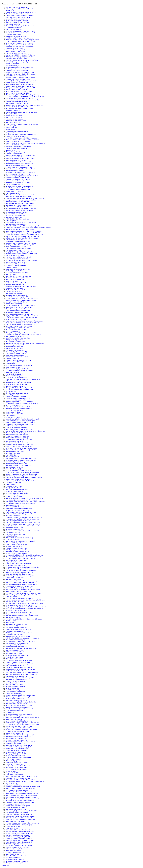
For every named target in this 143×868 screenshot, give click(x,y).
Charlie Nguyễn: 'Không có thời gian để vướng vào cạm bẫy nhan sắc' (26, 431)
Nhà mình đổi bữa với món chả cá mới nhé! (18, 338)
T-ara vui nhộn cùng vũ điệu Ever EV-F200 (18, 178)
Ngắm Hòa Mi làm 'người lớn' (14, 543)
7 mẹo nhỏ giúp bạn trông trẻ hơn (15, 395)
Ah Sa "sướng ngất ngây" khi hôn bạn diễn (18, 345)
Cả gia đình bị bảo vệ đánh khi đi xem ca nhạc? (19, 43)
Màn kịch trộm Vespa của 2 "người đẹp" (17, 62)
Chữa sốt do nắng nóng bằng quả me (16, 700)
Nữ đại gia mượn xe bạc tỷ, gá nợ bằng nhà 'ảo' (19, 57)
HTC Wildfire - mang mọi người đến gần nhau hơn (20, 203)
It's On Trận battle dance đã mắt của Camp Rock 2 (20, 31)
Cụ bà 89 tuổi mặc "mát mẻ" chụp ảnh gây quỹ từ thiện (21, 448)
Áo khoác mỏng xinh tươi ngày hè (15, 859)
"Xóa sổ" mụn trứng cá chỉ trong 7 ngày (17, 490)
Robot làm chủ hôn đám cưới (14, 29)
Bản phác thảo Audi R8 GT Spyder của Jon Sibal (20, 83)
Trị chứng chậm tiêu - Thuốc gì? (15, 852)
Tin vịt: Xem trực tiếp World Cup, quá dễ (17, 273)
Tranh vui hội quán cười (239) (14, 271)
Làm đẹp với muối (11, 391)
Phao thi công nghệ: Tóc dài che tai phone (18, 398)
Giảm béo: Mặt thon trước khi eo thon (16, 849)
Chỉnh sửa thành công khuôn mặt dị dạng (18, 219)
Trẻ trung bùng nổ (11, 484)
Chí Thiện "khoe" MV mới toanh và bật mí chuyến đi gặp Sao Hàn (24, 105)
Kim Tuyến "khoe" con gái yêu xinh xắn (17, 7)
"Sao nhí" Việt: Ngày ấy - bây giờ (15, 666)
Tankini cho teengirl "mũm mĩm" (15, 529)
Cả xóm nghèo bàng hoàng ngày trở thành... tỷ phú (20, 41)
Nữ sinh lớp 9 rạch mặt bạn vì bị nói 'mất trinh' (19, 705)
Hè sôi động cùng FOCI (12, 688)
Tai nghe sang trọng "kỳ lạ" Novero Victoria (18, 174)
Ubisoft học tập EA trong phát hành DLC (17, 381)
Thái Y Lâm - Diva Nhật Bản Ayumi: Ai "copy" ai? (19, 598)
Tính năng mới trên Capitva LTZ (15, 184)
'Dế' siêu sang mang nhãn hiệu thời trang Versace (20, 697)
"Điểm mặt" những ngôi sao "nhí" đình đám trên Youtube (22, 673)
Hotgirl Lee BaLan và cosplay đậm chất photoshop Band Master (24, 231)
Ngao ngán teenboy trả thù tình (15, 347)
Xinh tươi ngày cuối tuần (13, 24)
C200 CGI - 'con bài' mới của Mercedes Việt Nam (20, 583)
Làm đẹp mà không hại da (13, 858)
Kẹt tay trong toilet (11, 221)
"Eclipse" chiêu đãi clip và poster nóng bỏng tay (19, 833)
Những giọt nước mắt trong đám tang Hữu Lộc (19, 205)
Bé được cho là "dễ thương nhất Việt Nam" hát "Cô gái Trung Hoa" (25, 555)
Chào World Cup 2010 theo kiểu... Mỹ (16, 352)
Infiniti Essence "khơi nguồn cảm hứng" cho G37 (20, 586)
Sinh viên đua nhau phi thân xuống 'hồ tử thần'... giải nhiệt (22, 531)
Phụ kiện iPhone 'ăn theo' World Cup (16, 90)
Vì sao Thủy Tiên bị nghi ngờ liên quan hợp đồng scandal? (22, 124)
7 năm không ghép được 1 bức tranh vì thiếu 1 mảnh (21, 222)
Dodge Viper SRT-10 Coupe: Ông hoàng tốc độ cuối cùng (22, 794)
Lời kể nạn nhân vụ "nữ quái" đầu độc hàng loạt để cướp (22, 60)
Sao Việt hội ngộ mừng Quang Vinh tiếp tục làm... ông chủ (22, 723)
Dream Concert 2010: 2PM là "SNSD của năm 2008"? (21, 816)
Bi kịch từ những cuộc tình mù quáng (16, 59)
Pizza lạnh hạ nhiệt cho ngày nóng (16, 565)
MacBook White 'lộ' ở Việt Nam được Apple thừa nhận (21, 209)
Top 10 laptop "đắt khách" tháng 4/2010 (17, 312)
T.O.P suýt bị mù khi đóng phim (15, 240)
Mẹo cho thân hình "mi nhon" (14, 654)
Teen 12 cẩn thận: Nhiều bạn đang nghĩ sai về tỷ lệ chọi (22, 112)
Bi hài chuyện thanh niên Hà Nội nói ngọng (18, 242)
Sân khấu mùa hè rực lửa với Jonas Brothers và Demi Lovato (23, 787)
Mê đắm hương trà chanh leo (14, 417)
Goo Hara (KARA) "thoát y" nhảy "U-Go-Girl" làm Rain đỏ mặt (23, 557)
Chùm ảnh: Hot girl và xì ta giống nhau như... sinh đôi (21, 797)
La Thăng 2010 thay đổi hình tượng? (16, 266)
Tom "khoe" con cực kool (13, 516)
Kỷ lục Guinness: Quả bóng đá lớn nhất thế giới (19, 605)
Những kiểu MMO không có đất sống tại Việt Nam (20, 229)
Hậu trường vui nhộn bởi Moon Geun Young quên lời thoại (22, 40)
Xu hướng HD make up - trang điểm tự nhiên (18, 757)
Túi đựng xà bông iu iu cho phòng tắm (17, 807)
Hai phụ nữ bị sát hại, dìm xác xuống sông (18, 707)
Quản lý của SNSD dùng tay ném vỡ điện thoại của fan (21, 730)
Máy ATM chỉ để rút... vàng (13, 65)
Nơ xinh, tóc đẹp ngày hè (13, 761)
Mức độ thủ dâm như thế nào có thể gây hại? (19, 257)
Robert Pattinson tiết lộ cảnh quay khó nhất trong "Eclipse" (22, 238)
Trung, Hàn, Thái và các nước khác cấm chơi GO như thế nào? (24, 379)
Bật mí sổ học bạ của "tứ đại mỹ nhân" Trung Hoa (20, 9)
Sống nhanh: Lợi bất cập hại (14, 367)
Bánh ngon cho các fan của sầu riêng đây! (18, 806)
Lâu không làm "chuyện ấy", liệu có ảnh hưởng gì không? (22, 403)
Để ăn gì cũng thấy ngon (13, 126)
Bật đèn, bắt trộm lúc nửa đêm (14, 426)
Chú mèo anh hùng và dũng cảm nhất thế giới (19, 307)
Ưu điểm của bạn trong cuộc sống (15, 686)
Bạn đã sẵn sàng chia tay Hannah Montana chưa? (20, 792)
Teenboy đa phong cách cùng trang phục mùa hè (20, 801)
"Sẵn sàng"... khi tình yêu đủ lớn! (15, 280)
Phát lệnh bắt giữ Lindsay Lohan (15, 602)
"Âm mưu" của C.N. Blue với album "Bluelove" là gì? (21, 780)
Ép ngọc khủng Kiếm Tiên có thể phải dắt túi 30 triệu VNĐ (22, 472)
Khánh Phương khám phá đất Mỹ (15, 264)
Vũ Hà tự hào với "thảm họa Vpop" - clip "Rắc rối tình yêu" (22, 323)
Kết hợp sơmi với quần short (14, 693)
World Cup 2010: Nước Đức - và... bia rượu (18, 269)
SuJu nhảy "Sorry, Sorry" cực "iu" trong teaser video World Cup (24, 233)
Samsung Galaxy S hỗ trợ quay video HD (17, 71)
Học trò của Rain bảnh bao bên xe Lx (16, 295)
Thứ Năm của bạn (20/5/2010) (14, 414)
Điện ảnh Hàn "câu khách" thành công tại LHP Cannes (21, 795)
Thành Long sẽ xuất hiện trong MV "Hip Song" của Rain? (22, 318)
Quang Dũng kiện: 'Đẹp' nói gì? (15, 441)
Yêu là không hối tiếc (12, 828)
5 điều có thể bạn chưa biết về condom (17, 259)
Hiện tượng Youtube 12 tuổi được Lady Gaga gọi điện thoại (23, 140)
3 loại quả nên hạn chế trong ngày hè (16, 378)
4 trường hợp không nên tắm (14, 645)
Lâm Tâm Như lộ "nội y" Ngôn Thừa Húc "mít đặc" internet (22, 725)
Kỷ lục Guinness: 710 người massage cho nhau (19, 716)
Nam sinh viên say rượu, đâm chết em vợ (18, 704)
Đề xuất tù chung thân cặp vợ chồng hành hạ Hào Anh (21, 709)
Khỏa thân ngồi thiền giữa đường (15, 578)
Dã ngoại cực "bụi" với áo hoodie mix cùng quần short (21, 614)
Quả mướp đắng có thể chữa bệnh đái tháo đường (20, 642)
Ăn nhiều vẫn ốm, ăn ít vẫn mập (15, 497)
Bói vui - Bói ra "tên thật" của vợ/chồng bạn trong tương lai (22, 638)
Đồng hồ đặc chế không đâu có (15, 336)
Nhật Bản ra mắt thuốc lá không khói (16, 224)
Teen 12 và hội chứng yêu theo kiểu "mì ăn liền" (19, 91)
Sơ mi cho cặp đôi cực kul (13, 331)
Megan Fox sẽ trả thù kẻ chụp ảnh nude (17, 278)
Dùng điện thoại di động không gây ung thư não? (20, 252)
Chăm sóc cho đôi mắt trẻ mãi (14, 650)
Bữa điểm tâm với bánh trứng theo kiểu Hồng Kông (20, 155)
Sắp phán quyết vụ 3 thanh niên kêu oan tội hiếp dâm (21, 422)
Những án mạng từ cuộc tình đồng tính (17, 302)
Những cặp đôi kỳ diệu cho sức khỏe (16, 754)
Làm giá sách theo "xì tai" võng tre (15, 157)
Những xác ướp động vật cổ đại (15, 171)
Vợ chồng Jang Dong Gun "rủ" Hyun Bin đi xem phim (21, 135)
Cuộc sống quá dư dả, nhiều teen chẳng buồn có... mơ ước (23, 799)
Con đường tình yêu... (12, 597)
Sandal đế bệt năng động (13, 690)
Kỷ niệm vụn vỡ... (11, 771)
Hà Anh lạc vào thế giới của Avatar (16, 342)
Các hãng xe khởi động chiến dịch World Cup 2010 (20, 695)
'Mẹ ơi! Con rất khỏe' (12, 783)
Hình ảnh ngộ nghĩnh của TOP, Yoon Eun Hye (19, 429)
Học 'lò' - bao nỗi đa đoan (13, 617)
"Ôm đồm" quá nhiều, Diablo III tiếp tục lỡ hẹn (19, 393)
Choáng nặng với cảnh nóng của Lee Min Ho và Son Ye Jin (23, 526)
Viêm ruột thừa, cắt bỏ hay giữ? (15, 657)
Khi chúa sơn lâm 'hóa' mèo (14, 785)
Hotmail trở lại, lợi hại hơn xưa (14, 467)
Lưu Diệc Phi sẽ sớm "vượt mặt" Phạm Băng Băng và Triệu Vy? (24, 517)
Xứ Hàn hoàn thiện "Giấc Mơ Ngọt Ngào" (17, 731)
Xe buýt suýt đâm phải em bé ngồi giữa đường (19, 714)
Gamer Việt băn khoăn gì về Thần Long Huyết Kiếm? (21, 81)
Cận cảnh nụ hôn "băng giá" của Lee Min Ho (18, 14)
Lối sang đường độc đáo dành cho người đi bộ (19, 365)
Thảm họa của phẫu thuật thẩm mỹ (16, 550)
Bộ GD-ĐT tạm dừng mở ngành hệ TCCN (18, 510)
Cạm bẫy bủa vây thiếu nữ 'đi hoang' (16, 809)
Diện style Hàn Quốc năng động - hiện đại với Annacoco (22, 616)
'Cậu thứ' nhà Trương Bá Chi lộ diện (16, 53)
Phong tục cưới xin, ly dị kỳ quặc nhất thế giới (19, 446)
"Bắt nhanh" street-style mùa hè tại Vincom (18, 17)
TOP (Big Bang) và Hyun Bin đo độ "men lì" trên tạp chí (21, 500)
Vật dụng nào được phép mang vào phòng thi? (19, 509)
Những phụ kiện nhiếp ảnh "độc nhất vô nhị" (18, 465)
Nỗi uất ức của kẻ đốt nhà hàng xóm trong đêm (19, 572)
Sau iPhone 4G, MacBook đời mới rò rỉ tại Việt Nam (20, 74)
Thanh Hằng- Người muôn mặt (14, 775)
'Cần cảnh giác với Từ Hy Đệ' (14, 292)
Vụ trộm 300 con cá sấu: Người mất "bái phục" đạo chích (22, 26)
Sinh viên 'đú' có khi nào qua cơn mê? (17, 628)
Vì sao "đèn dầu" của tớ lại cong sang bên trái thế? (20, 820)
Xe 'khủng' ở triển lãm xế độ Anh (15, 214)
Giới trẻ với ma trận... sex (13, 533)
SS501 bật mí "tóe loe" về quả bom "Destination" (20, 671)
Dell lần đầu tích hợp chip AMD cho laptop (18, 202)
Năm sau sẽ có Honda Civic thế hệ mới (17, 181)
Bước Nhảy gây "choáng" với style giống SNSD (19, 445)
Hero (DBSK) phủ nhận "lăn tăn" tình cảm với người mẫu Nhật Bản (25, 343)
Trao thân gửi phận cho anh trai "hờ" (16, 534)
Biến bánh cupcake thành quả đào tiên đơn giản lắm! (21, 481)
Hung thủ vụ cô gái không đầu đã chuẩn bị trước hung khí (22, 419)
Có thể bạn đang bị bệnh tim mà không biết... (19, 190)
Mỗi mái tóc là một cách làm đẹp (15, 255)
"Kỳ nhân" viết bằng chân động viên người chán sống (21, 788)
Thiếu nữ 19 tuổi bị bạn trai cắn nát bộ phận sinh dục (21, 830)
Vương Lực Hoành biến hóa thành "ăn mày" (18, 148)
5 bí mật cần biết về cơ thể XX (14, 764)
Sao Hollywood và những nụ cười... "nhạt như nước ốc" (22, 286)
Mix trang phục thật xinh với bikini (15, 804)
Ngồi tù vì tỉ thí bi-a (11, 274)
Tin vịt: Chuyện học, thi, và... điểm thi (16, 769)
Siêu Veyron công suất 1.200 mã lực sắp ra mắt (19, 314)
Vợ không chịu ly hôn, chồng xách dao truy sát (19, 167)
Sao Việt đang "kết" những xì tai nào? (16, 738)
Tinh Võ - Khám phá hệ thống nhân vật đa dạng (19, 390)
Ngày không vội (10, 150)
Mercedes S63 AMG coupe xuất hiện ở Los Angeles (20, 78)
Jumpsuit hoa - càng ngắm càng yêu (16, 329)
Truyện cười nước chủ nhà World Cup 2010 (18, 766)
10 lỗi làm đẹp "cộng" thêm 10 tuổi (15, 756)
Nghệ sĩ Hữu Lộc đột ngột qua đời (15, 52)
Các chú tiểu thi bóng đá (13, 64)
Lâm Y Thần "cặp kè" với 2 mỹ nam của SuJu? (19, 612)
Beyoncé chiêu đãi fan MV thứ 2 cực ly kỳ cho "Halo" (21, 669)
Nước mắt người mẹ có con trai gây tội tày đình (19, 186)
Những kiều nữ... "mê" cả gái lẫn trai (16, 863)
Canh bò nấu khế (11, 416)
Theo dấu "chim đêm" (12, 267)
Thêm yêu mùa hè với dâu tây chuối (16, 681)
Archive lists (6, 866)
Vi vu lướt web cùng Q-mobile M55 (16, 309)
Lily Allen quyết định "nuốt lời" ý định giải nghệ (19, 726)
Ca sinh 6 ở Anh (10, 712)
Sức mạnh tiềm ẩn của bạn (13, 412)
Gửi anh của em (10, 129)
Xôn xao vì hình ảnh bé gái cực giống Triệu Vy (19, 667)
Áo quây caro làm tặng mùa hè (14, 491)
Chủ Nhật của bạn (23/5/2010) (14, 685)
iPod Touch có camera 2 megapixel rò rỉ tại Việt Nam (21, 459)
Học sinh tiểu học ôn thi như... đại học (17, 19)
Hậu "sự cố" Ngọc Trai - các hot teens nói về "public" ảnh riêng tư (24, 498)
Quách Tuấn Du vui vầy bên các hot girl (17, 21)
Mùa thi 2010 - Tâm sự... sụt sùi (15, 350)
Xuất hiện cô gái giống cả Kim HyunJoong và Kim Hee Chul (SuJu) (25, 97)
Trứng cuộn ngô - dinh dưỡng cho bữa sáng (18, 629)
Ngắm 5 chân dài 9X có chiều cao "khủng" (18, 93)
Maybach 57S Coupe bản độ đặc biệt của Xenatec (20, 588)
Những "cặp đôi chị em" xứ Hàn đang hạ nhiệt (19, 409)
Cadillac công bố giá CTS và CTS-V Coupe (18, 749)
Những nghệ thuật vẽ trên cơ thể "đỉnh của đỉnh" (20, 164)
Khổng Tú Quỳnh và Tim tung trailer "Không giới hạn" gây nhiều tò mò (25, 143)
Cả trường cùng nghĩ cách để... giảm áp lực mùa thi (20, 742)
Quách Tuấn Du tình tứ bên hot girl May (17, 262)
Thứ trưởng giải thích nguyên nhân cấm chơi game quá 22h (23, 226)
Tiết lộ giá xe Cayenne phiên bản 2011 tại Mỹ (19, 471)
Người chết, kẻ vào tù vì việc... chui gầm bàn (18, 197)
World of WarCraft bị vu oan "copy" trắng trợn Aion (20, 86)
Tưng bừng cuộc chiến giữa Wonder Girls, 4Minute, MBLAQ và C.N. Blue (26, 607)
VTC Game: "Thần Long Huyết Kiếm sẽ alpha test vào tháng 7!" (24, 593)
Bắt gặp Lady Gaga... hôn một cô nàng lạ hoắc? (19, 664)
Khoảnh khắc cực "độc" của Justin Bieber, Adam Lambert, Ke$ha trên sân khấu (28, 228)
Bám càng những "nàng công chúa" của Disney (19, 210)
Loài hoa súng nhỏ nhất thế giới (15, 362)
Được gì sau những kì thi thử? (14, 340)
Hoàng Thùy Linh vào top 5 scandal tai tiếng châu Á (20, 541)
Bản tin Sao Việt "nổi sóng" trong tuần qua (18, 778)
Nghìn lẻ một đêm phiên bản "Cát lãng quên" (18, 591)
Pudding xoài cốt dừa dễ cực (14, 116)
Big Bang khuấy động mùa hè (14, 562)
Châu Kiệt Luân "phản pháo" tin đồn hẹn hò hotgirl (20, 832)
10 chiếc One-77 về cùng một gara (16, 216)
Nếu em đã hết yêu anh (12, 457)
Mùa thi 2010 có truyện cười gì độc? (16, 640)
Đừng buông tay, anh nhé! (13, 453)
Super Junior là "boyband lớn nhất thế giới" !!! (19, 728)
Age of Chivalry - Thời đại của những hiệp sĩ (18, 747)
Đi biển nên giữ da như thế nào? (15, 652)
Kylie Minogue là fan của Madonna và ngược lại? (20, 98)
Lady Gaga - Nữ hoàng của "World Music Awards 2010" (22, 503)
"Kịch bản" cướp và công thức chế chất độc (18, 22)
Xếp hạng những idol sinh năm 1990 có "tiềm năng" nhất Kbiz (23, 316)
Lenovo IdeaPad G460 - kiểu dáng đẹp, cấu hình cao (21, 460)
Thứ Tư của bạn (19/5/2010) (14, 250)
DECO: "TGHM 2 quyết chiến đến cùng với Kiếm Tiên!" (21, 702)
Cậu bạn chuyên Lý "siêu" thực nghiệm (17, 160)
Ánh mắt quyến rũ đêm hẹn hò (14, 191)
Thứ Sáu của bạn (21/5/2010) (14, 631)
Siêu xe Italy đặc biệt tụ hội (13, 469)
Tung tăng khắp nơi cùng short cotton (16, 102)
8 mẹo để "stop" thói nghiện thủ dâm (16, 400)
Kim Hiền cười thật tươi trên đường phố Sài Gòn (19, 514)
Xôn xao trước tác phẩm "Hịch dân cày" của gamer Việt (21, 474)
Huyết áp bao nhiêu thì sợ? (13, 851)
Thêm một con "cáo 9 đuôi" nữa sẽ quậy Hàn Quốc (20, 735)
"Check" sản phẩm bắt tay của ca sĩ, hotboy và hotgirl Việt (22, 100)
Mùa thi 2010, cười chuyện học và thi (16, 768)
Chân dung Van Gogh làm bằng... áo (16, 354)
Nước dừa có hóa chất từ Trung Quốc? (17, 861)
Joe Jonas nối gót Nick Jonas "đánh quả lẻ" (18, 521)
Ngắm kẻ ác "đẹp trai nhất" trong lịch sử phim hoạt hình (21, 674)
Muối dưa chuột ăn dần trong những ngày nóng (19, 38)
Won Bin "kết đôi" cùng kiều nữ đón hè (17, 103)
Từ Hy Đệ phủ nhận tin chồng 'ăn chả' (17, 428)
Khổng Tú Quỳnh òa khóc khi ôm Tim (16, 545)
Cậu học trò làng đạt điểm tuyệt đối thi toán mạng (20, 840)
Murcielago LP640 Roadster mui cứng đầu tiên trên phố (21, 584)
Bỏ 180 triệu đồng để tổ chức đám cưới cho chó (19, 67)
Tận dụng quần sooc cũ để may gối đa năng (18, 564)
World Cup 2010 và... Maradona (15, 355)
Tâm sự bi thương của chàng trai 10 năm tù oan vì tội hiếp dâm (24, 619)
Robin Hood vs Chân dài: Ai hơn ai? (16, 121)
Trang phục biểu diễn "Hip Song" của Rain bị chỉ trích (21, 12)
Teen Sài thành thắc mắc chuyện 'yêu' (17, 676)
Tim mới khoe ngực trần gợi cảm (15, 410)
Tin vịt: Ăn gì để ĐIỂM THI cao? (15, 507)
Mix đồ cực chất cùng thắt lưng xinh (16, 247)
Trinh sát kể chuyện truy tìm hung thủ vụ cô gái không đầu (22, 567)
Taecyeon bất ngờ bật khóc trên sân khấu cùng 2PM (21, 55)
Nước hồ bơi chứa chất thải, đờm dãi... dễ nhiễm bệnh (21, 254)
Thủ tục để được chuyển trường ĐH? (16, 750)
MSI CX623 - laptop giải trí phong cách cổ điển (19, 462)
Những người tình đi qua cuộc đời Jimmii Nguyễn (20, 45)
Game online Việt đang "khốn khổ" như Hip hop (19, 84)
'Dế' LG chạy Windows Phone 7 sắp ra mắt (18, 311)
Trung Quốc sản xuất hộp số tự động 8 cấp (18, 179)
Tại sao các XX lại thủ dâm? (14, 483)
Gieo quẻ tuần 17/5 (11, 114)
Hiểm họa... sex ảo (11, 621)
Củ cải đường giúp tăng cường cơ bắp (17, 493)
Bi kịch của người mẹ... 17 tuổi (15, 348)
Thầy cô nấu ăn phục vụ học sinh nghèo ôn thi (19, 839)
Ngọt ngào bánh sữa (12, 683)
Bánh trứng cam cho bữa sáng (14, 119)
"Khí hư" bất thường (11, 128)
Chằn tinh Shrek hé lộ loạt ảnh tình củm (17, 145)
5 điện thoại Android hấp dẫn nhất (15, 207)
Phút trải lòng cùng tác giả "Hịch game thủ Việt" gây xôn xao (23, 590)
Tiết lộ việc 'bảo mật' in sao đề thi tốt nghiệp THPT (20, 678)
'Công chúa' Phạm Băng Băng (14, 288)
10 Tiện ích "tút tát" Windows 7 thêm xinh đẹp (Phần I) (21, 172)
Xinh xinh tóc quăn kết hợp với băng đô (17, 643)
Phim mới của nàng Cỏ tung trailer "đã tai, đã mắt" (20, 360)
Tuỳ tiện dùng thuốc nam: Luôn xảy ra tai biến (19, 846)
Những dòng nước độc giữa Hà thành (16, 624)
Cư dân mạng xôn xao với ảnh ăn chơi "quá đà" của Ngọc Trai (23, 335)
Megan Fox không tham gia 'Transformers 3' (18, 436)
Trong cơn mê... (10, 133)
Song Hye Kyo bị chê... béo (14, 773)
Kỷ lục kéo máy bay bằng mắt (14, 711)
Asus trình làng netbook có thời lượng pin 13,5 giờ (20, 72)
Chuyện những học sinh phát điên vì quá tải (18, 479)
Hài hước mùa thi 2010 (12, 505)
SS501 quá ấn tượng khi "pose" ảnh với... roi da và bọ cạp (22, 519)
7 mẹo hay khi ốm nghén (13, 495)
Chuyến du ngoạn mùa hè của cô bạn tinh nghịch (20, 16)
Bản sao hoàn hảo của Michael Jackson (17, 357)
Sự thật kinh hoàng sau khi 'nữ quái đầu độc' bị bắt (20, 169)
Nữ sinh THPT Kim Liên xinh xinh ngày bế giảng (19, 538)
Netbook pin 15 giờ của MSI (14, 719)
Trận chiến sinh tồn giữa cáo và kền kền (17, 813)
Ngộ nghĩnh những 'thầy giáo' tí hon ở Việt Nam (19, 745)
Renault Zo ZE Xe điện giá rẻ (14, 376)
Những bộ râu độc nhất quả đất (15, 285)
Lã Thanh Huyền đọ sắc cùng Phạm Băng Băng (19, 440)
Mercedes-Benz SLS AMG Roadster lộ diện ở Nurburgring (22, 823)
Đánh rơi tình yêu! (11, 455)
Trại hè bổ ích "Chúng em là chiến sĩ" (16, 397)
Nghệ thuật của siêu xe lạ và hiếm (15, 821)
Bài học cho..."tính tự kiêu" (13, 110)
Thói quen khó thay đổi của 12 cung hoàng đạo (19, 825)
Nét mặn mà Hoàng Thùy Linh (14, 293)
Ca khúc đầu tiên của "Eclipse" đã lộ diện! (18, 319)
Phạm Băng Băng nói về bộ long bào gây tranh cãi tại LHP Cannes (25, 198)
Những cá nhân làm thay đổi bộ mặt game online (20, 388)
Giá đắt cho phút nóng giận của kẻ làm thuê (18, 574)
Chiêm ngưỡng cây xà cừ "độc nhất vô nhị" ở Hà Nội (21, 450)
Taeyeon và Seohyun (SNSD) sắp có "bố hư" (18, 147)
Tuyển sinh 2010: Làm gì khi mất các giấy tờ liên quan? (21, 512)
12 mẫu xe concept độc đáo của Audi (16, 212)
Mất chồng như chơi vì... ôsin (14, 486)
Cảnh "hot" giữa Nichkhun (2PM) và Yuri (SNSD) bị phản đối (23, 522)
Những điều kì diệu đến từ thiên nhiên (16, 680)
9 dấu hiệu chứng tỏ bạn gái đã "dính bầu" (18, 131)
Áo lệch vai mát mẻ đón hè (13, 28)
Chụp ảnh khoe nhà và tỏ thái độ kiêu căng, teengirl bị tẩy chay (24, 478)
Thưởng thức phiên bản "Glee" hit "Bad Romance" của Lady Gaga (25, 235)
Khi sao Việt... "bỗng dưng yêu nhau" (16, 136)
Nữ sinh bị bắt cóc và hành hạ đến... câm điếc (19, 721)
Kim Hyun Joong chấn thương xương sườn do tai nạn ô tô (22, 200)
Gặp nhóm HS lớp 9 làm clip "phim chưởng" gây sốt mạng (22, 95)
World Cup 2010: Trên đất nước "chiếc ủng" (18, 636)
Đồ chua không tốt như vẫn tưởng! (16, 752)
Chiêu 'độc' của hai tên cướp (14, 304)
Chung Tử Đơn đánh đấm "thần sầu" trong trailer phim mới (22, 236)
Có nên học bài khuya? (12, 540)
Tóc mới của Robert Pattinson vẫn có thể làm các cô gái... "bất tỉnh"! (25, 600)
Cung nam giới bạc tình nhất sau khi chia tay (18, 248)
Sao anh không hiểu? (12, 281)
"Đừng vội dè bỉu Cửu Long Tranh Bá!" (17, 384)
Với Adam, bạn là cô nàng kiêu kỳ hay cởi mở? (19, 633)
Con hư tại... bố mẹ (11, 536)
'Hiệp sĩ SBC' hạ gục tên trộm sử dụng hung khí (19, 424)
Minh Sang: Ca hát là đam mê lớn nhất (17, 443)
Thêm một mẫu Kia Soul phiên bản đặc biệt (18, 79)
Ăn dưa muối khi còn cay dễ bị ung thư (17, 655)
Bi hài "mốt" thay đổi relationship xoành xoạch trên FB (21, 476)
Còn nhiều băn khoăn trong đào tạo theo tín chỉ (19, 842)
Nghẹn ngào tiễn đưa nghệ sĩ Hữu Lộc (17, 435)
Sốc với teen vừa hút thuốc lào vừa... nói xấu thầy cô (21, 243)
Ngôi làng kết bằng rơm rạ (13, 579)
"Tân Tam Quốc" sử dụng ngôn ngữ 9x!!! (17, 835)
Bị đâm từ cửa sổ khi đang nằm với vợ (17, 569)
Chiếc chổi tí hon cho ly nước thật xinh (17, 36)
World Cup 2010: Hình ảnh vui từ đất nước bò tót (20, 47)
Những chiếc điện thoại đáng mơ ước (16, 464)
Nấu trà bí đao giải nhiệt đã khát (15, 844)
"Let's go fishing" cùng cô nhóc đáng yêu (17, 328)
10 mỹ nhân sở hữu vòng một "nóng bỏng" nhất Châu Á (21, 138)
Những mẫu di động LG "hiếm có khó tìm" (18, 552)
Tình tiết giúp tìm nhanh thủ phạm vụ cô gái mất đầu (21, 571)
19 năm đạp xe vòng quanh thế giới (16, 69)
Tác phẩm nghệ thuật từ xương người (16, 548)
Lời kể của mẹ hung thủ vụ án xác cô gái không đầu (21, 421)
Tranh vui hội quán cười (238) (14, 48)
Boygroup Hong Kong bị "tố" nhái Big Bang (18, 141)
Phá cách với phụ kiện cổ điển (14, 528)
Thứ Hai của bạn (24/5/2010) (14, 827)
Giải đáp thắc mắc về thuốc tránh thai (16, 763)
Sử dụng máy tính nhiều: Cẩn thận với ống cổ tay (20, 371)
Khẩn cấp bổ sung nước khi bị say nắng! (17, 847)
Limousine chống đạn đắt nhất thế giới (17, 553)
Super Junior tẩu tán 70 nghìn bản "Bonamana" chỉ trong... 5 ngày (24, 321)
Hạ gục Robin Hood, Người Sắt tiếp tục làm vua (19, 109)
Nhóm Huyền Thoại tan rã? (13, 122)
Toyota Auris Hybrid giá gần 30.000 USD (17, 369)
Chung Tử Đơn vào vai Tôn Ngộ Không (17, 438)
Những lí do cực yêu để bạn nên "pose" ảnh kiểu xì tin (21, 333)
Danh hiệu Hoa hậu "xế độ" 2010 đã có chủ (18, 183)
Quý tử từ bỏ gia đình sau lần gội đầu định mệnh (20, 402)
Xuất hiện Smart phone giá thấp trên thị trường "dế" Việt (22, 176)
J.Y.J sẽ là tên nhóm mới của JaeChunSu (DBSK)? (20, 559)
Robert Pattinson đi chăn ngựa (14, 733)
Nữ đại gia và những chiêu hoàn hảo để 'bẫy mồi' (20, 245)
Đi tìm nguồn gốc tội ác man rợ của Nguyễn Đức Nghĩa (21, 811)
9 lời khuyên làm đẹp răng (13, 193)
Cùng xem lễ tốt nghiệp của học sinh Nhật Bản (19, 162)
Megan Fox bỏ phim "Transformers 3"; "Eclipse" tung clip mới (23, 524)
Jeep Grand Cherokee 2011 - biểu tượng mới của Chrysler (22, 581)
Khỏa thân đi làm (11, 364)
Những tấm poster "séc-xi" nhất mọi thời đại (18, 737)
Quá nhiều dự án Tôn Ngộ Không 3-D (16, 560)
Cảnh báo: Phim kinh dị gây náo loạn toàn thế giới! (20, 324)
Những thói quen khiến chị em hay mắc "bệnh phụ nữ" (21, 648)
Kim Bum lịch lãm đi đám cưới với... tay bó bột (19, 814)
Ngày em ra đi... (10, 10)
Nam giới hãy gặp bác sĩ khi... (14, 659)
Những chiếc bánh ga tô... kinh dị (15, 452)
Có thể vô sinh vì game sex (13, 405)
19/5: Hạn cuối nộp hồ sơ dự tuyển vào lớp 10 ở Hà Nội (22, 261)
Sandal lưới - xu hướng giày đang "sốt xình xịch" (20, 837)
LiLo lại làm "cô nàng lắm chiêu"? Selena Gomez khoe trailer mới (24, 609)
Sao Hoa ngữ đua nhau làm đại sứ (16, 744)
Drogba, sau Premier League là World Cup (18, 50)
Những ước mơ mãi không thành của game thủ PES (21, 88)
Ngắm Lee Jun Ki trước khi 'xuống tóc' (17, 433)
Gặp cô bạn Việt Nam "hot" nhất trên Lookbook (19, 326)
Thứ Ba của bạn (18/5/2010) (14, 35)
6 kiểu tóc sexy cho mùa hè (13, 759)
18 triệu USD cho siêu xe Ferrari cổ (16, 76)
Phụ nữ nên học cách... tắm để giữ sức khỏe (18, 188)
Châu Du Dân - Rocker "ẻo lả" (14, 117)
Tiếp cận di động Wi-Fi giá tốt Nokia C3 (17, 790)
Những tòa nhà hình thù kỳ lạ (14, 217)
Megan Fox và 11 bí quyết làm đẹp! (16, 856)
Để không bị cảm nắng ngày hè (15, 699)
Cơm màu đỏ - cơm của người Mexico (17, 740)
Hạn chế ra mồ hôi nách (13, 854)
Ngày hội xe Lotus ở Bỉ (12, 372)
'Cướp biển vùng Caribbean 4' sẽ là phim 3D (18, 276)
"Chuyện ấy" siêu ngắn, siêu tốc (15, 488)
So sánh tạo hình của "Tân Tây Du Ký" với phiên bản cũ (22, 299)
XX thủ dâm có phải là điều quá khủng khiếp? (19, 661)
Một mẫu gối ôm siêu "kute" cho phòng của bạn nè (20, 159)
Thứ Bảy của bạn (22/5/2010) (14, 635)
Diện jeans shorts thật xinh (13, 626)
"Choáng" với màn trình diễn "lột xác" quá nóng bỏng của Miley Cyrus (25, 502)
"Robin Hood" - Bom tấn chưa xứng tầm (17, 610)
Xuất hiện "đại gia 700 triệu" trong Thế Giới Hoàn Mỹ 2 (21, 595)
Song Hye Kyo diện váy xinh (14, 154)
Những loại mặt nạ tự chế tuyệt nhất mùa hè (18, 383)
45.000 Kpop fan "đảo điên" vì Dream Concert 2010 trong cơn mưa (25, 782)
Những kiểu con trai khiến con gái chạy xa (18, 165)
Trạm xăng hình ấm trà (12, 359)
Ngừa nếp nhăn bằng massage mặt (16, 386)
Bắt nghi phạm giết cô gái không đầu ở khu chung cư (21, 300)
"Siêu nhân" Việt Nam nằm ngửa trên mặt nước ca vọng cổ (22, 718)
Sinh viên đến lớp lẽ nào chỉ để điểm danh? (18, 107)
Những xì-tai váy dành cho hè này (15, 152)
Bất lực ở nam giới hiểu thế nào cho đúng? (18, 407)
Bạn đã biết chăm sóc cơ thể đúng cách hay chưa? (20, 33)
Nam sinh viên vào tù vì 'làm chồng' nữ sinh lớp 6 (20, 195)
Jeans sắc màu (10, 622)
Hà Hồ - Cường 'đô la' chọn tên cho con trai (18, 290)
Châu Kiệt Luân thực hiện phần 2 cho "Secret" (19, 818)
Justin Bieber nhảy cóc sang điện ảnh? (17, 297)
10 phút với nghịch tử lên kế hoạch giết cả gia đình (20, 576)
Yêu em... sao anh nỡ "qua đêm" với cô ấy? (18, 662)
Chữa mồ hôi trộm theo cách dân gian (16, 647)
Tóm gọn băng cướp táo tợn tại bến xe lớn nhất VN (20, 305)
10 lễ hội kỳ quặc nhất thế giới (14, 546)
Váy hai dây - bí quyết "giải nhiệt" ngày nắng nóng (20, 802)
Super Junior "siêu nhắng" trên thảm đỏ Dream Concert (21, 776)
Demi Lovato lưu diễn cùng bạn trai (16, 283)
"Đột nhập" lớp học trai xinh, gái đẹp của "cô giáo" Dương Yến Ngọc (25, 603)
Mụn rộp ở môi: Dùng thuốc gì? (15, 374)
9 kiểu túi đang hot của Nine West (15, 692)
